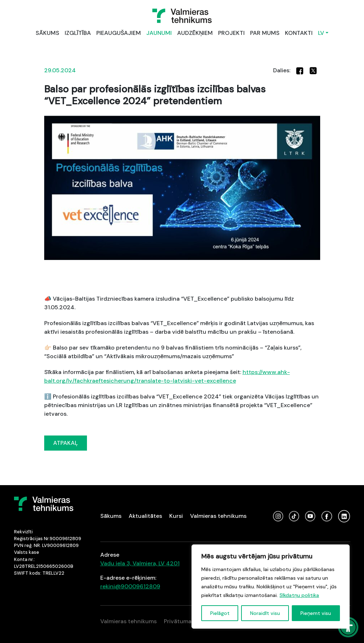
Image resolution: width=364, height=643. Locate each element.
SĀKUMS (47, 33)
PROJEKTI (231, 33)
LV (321, 33)
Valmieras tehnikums (218, 516)
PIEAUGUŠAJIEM (119, 33)
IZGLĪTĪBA (78, 33)
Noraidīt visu (265, 613)
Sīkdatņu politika (299, 595)
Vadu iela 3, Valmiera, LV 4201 (140, 563)
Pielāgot (220, 613)
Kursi (176, 516)
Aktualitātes (145, 516)
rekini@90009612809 (130, 586)
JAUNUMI (159, 33)
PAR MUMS (265, 33)
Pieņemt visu (316, 613)
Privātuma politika (188, 621)
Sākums (111, 516)
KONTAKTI (299, 33)
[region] (271, 587)
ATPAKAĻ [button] (66, 443)
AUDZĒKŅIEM (195, 33)
